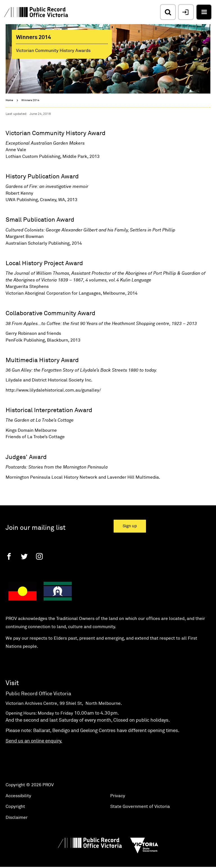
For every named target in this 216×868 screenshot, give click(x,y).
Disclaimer (17, 817)
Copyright (15, 806)
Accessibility (18, 796)
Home (9, 100)
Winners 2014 (30, 100)
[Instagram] (39, 556)
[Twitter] (24, 556)
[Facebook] (9, 556)
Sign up (130, 526)
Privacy (118, 796)
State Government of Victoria (140, 806)
